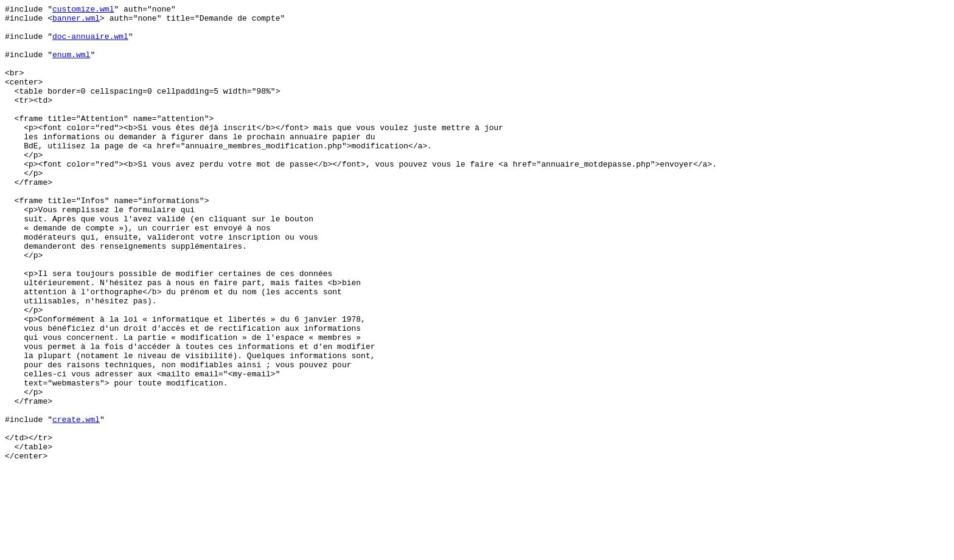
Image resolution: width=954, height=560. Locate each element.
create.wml (76, 503)
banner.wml (76, 21)
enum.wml (71, 65)
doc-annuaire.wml (90, 43)
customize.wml (83, 10)
